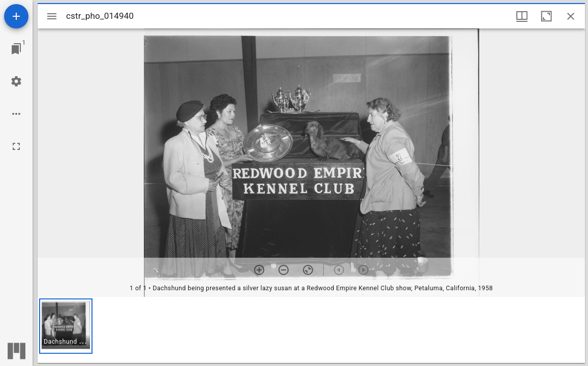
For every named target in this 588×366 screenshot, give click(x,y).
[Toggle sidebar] (52, 16)
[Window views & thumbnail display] (522, 16)
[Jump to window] (16, 49)
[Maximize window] (546, 16)
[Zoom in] (259, 270)
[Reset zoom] (308, 270)
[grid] (311, 330)
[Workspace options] (16, 114)
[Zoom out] (284, 270)
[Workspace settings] (16, 81)
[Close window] (571, 16)
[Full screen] (16, 146)
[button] (66, 326)
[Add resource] (16, 16)
